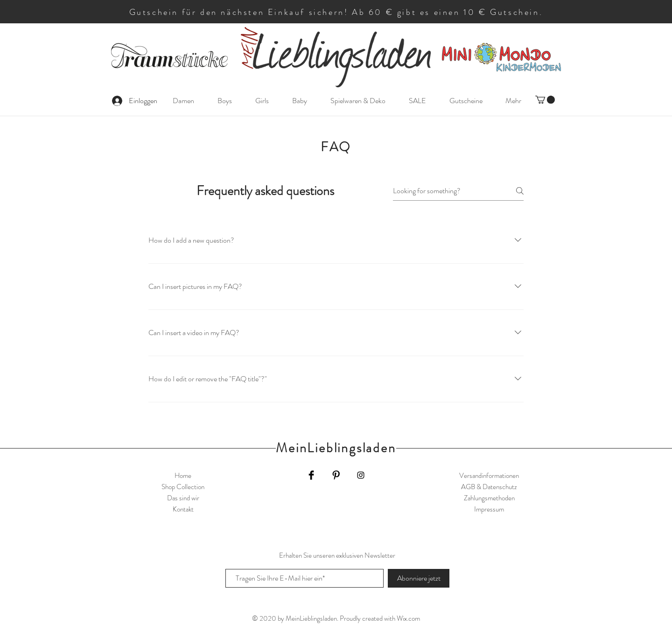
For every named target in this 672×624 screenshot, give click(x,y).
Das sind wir (183, 498)
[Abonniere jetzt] (419, 578)
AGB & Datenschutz (489, 487)
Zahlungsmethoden (489, 498)
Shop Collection (183, 487)
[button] (545, 100)
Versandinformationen (489, 476)
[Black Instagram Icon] (361, 475)
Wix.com (408, 618)
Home (183, 476)
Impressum (489, 509)
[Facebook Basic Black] (311, 475)
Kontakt (183, 509)
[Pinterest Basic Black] (336, 475)
